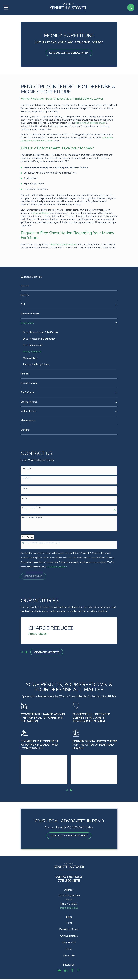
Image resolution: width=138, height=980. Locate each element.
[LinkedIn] (66, 970)
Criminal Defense (69, 936)
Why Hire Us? (69, 943)
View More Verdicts (47, 652)
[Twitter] (78, 970)
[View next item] (27, 652)
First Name (27, 469)
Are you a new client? (31, 508)
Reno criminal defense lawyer (90, 123)
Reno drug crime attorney (64, 244)
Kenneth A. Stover (69, 929)
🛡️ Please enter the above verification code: (41, 543)
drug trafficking (41, 213)
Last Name (27, 479)
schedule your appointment (69, 836)
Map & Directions (69, 908)
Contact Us (69, 956)
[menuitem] (69, 286)
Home (69, 923)
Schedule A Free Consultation (69, 53)
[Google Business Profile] (60, 970)
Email (24, 498)
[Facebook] (72, 970)
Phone (25, 488)
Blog (69, 949)
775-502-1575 (69, 881)
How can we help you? (32, 518)
